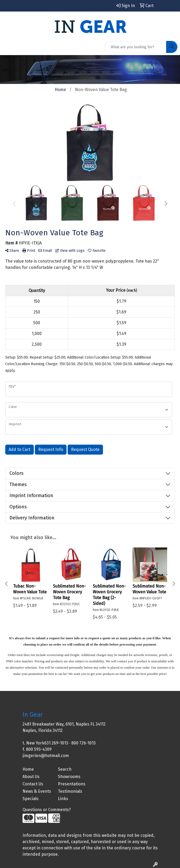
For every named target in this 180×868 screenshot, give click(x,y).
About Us (31, 777)
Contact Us (33, 784)
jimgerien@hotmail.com (46, 756)
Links (63, 799)
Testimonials (70, 791)
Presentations (72, 784)
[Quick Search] (135, 47)
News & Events (37, 791)
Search (65, 769)
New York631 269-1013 (47, 743)
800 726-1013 (83, 743)
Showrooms (69, 777)
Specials (31, 799)
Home (28, 769)
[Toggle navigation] (8, 47)
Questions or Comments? (47, 810)
